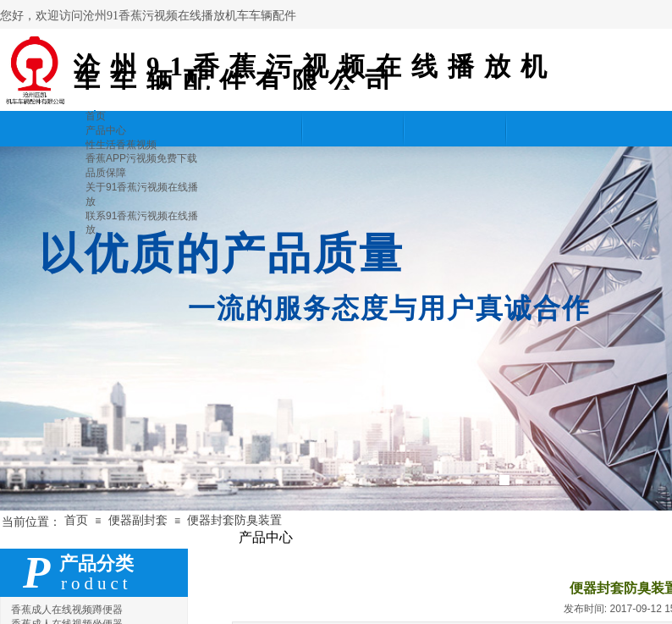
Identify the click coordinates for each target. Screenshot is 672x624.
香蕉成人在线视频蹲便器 (67, 610)
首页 (76, 520)
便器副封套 (138, 520)
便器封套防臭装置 (234, 520)
